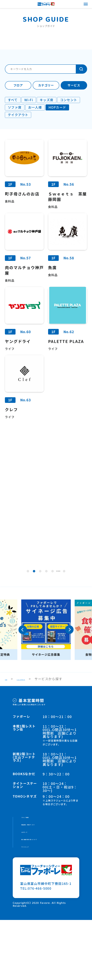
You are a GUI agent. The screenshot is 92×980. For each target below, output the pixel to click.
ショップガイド (34, 729)
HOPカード (30, 887)
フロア (18, 85)
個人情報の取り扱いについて (44, 897)
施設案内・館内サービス (40, 878)
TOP (8, 729)
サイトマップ (32, 906)
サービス (74, 85)
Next (69, 680)
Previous (23, 680)
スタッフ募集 (32, 869)
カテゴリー (46, 85)
